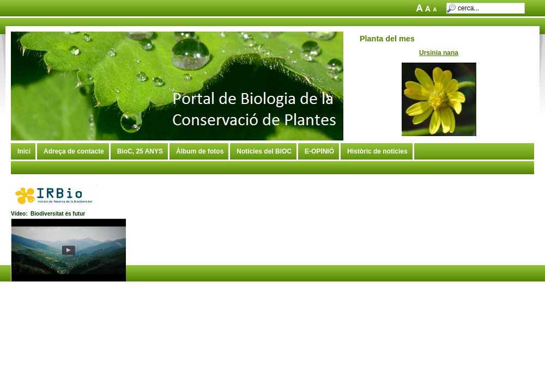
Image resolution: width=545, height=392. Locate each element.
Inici (24, 151)
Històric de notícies (377, 151)
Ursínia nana (439, 53)
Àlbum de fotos (200, 151)
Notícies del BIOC (264, 151)
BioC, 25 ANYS (140, 151)
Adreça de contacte (74, 151)
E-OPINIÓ (319, 151)
